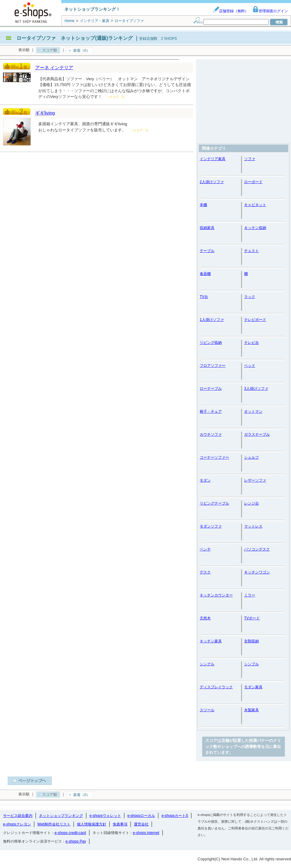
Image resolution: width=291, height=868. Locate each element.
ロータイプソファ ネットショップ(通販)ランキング (75, 38)
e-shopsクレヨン (17, 824)
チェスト (251, 251)
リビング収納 (211, 343)
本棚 (203, 205)
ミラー (250, 595)
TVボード (252, 618)
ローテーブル (211, 389)
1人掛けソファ (212, 320)
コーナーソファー (214, 457)
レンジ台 (251, 503)
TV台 (204, 297)
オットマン (253, 411)
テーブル (207, 251)
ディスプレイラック (216, 687)
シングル (207, 664)
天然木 (205, 618)
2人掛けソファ (212, 182)
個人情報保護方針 (92, 824)
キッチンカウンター (216, 595)
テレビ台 (251, 343)
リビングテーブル (214, 503)
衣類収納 (251, 641)
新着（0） (82, 51)
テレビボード (255, 320)
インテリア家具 (213, 159)
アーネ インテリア (54, 68)
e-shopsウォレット (105, 816)
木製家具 (251, 710)
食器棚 (205, 274)
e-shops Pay (76, 841)
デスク (205, 572)
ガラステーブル (257, 434)
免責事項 (120, 824)
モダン (205, 480)
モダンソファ (211, 526)
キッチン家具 (211, 641)
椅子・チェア (211, 411)
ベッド (250, 366)
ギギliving (45, 113)
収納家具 (207, 228)
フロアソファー (213, 366)
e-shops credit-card (70, 833)
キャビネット (255, 205)
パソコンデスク (257, 549)
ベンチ (205, 549)
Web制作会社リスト (54, 824)
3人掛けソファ (256, 389)
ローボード (253, 182)
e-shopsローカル (141, 816)
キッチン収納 (255, 228)
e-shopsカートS (175, 816)
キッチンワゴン (257, 572)
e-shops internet (146, 833)
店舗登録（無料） (231, 11)
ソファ (250, 159)
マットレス (253, 526)
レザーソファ (255, 480)
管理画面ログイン (270, 11)
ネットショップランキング (61, 816)
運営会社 (141, 824)
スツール (207, 710)
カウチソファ (211, 434)
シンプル (251, 664)
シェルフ (251, 457)
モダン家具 (253, 687)
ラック (250, 297)
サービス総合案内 (18, 816)
